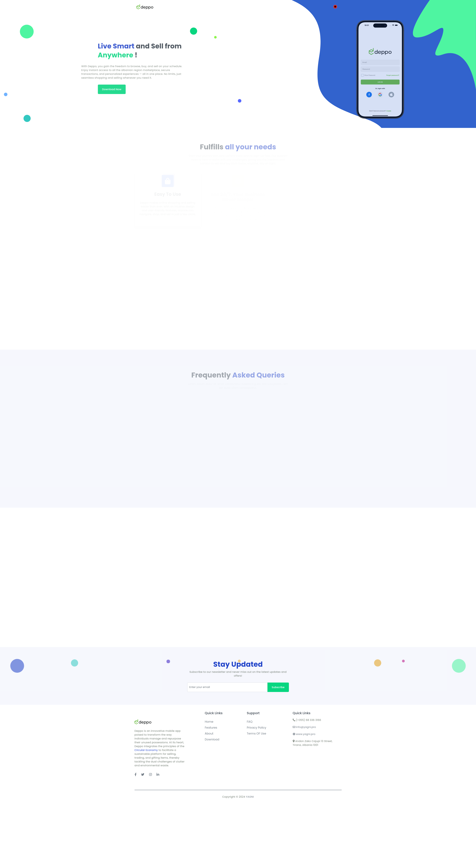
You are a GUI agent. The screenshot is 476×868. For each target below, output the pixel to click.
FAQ (250, 722)
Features (211, 728)
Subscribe (278, 687)
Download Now (31, 89)
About (209, 733)
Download (212, 739)
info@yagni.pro (304, 727)
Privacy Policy (257, 728)
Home (209, 722)
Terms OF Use (257, 733)
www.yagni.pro (304, 734)
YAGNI (250, 797)
